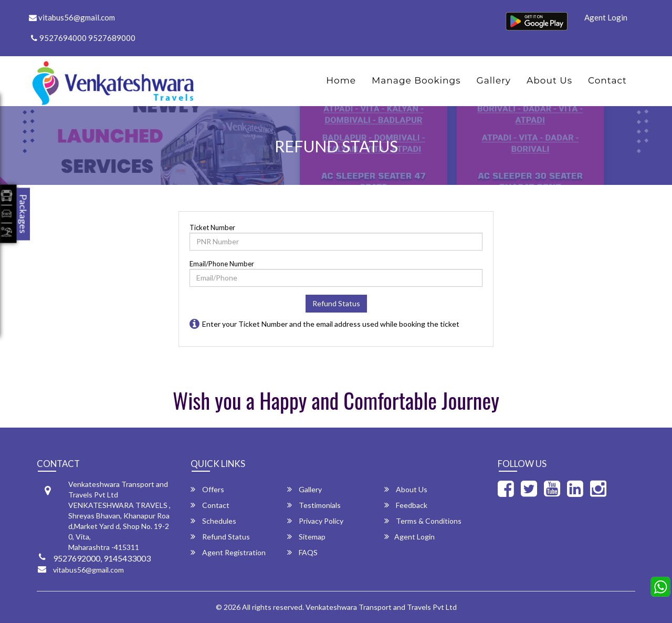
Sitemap (306, 537)
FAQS (302, 552)
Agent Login (606, 17)
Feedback (406, 505)
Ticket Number (212, 227)
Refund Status (336, 303)
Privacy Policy (315, 521)
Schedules (213, 521)
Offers (207, 489)
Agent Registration (228, 552)
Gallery (494, 80)
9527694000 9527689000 (83, 38)
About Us (549, 80)
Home (341, 80)
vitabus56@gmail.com (72, 17)
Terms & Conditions (423, 521)
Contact (607, 80)
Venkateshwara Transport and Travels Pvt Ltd (381, 607)
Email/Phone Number (222, 264)
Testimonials (314, 505)
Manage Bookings (416, 80)
